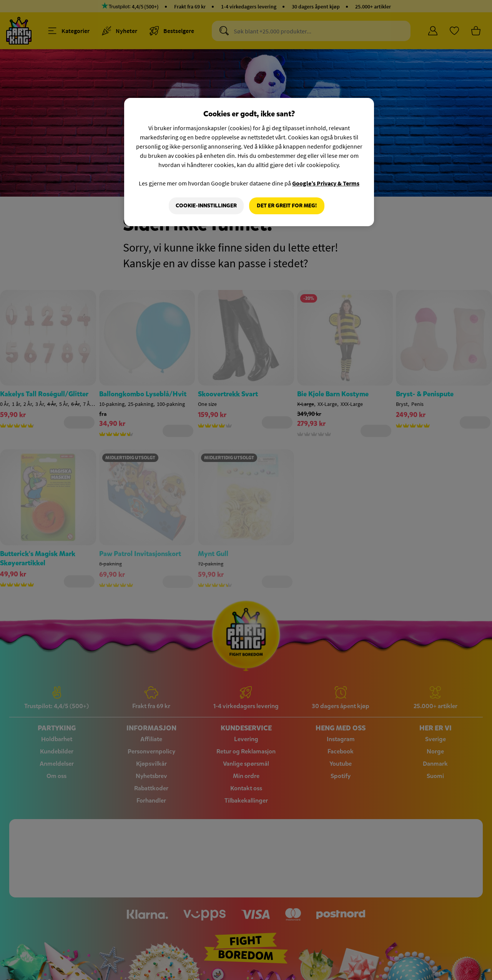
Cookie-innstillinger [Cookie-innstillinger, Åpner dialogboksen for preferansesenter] (206, 206)
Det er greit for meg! (287, 206)
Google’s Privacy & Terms (326, 183)
